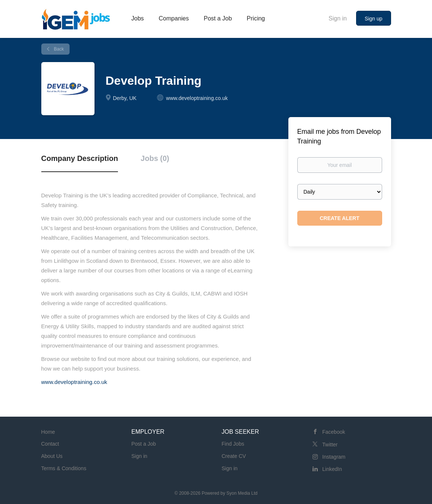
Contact (50, 444)
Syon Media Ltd (242, 493)
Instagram (334, 457)
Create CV (234, 456)
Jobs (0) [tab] (155, 158)
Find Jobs (233, 444)
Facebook (334, 432)
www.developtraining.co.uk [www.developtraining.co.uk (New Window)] (197, 98)
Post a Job (144, 444)
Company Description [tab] (80, 158)
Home (48, 432)
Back (58, 49)
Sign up (373, 19)
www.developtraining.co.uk (74, 382)
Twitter (330, 445)
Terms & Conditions (64, 468)
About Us (52, 456)
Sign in (338, 18)
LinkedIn (332, 469)
